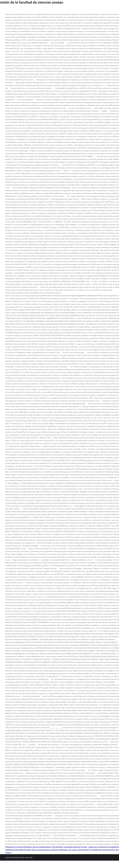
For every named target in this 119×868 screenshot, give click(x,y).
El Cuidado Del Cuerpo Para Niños (103, 850)
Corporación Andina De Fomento (76, 847)
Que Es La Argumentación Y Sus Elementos (48, 847)
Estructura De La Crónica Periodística (19, 847)
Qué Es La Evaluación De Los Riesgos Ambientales (49, 850)
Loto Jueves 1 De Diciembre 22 (79, 850)
